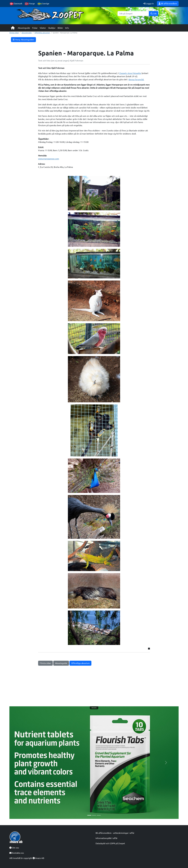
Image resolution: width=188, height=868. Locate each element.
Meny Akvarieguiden (23, 40)
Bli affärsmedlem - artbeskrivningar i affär (115, 833)
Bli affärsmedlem (168, 4)
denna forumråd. (136, 79)
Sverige (43, 4)
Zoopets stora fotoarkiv (130, 73)
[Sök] (133, 14)
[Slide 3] (99, 815)
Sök (154, 14)
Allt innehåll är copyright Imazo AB (27, 858)
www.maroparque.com (49, 159)
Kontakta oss (17, 853)
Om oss (14, 848)
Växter (43, 28)
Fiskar (35, 28)
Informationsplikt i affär (107, 838)
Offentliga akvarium (42, 33)
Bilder (60, 28)
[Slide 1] (89, 815)
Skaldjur (52, 28)
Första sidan (14, 33)
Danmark (16, 4)
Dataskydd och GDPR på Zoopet (110, 843)
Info (67, 28)
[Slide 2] (94, 815)
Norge (30, 4)
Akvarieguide (24, 28)
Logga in (148, 4)
